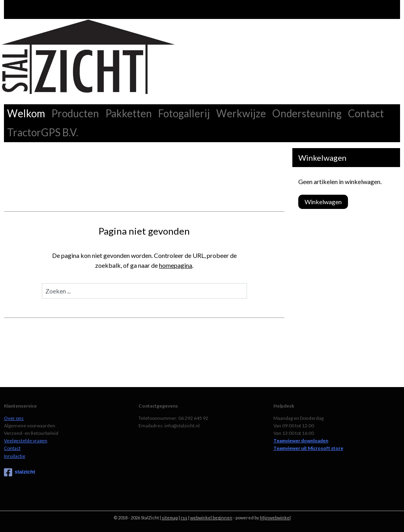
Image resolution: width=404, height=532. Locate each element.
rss (184, 518)
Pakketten (129, 113)
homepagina (176, 265)
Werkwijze (241, 113)
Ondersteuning (307, 113)
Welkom (26, 113)
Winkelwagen (323, 202)
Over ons (14, 418)
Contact (366, 113)
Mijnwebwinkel (275, 518)
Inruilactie (15, 456)
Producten (75, 113)
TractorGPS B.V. (43, 132)
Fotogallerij (184, 113)
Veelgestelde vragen (26, 441)
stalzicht (20, 472)
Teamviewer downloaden (301, 441)
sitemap (170, 518)
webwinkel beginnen (211, 518)
